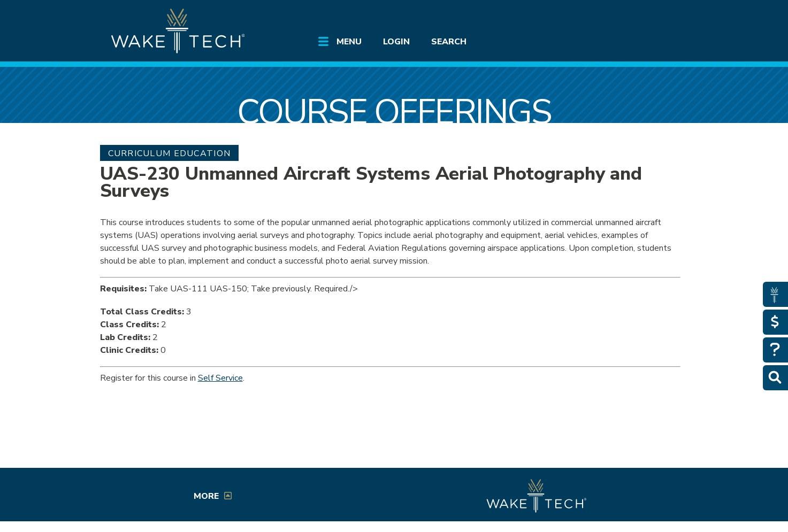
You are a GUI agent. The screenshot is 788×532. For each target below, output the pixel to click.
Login (396, 42)
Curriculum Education (170, 153)
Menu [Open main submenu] (349, 42)
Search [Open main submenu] (449, 42)
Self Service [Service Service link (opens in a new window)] (220, 378)
